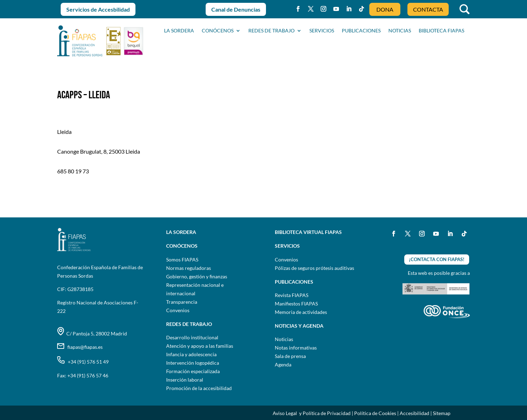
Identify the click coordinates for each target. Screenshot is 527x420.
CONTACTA (428, 9)
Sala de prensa (290, 356)
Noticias (284, 339)
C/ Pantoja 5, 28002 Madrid (92, 333)
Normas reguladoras (189, 268)
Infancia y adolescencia (191, 354)
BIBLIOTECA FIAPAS (441, 31)
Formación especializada (193, 371)
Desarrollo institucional (192, 337)
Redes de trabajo (271, 31)
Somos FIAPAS (182, 260)
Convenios (178, 310)
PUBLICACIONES (361, 31)
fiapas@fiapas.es (80, 347)
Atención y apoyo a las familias (200, 346)
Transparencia (182, 302)
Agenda (283, 365)
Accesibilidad (414, 413)
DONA (385, 9)
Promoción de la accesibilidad (199, 388)
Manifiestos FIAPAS (296, 304)
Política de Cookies (375, 413)
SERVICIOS (322, 31)
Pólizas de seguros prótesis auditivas (314, 268)
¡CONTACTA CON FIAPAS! (437, 259)
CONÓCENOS (218, 31)
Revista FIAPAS (292, 295)
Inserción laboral (185, 380)
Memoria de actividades (301, 312)
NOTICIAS (400, 31)
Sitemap (442, 413)
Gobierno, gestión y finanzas (197, 276)
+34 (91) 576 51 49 (83, 362)
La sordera (179, 31)
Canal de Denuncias (236, 9)
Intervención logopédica (193, 363)
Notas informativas (296, 348)
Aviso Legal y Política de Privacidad (312, 413)
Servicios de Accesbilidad (98, 9)
